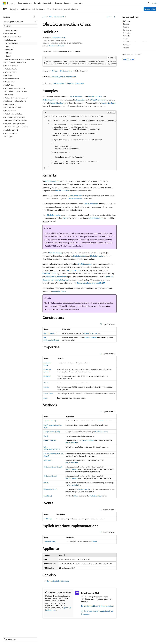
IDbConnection (59, 83)
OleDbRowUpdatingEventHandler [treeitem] (16, 127)
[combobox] (20, 22)
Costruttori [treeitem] (10, 46)
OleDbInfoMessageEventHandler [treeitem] (16, 91)
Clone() (94, 542)
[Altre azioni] (115, 17)
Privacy (86, 634)
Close (65, 218)
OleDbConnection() (50, 333)
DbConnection (66, 71)
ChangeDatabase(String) (52, 432)
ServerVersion (48, 394)
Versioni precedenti (58, 634)
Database (47, 376)
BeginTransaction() (50, 421)
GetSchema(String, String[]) (53, 467)
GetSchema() (48, 460)
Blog (69, 634)
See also (126, 48)
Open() (46, 483)
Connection (81, 100)
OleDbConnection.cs (56, 46)
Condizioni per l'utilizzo (133, 634)
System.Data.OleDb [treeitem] (11, 30)
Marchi (5, 637)
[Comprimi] (34, 17)
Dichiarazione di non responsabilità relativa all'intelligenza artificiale (26, 634)
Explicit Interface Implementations (135, 42)
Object (55, 71)
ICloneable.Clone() (50, 542)
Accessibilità (148, 634)
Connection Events (58, 291)
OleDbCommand (76, 97)
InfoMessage (48, 519)
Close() (46, 436)
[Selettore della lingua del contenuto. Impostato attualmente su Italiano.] (8, 629)
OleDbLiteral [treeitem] (9, 95)
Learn (44, 17)
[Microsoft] (4, 3)
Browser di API (59, 17)
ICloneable (70, 83)
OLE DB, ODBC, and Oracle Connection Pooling (63, 246)
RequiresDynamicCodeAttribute (63, 77)
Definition (127, 21)
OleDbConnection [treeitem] (13, 43)
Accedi (154, 3)
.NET (50, 17)
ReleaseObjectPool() (50, 489)
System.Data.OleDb (58, 38)
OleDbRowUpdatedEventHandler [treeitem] (16, 120)
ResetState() (48, 496)
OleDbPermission (49, 273)
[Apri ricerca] (149, 3)
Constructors (128, 30)
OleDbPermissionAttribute (56, 277)
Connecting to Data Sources (58, 581)
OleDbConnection (95, 97)
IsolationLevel (102, 421)
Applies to (127, 45)
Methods (126, 36)
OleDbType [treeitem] (8, 136)
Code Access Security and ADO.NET (91, 283)
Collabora (78, 634)
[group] (80, 63)
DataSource (48, 383)
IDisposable (80, 83)
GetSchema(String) (50, 476)
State (45, 398)
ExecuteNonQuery (58, 103)
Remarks (126, 27)
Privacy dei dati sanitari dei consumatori (107, 634)
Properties (127, 33)
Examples (126, 24)
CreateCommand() (50, 440)
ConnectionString (74, 485)
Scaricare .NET (150, 9)
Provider (46, 387)
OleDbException (55, 253)
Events (125, 39)
